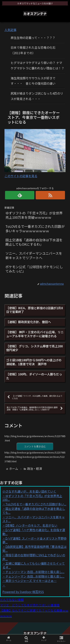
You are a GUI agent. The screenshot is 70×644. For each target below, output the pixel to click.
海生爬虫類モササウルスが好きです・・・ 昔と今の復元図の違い (33, 81)
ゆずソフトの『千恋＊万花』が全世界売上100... (32, 498)
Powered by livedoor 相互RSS (23, 592)
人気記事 (10, 30)
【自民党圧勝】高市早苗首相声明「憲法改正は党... (35, 549)
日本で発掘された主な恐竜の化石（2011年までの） (33, 50)
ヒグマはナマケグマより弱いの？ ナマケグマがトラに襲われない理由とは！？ (37, 65)
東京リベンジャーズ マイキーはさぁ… (31, 581)
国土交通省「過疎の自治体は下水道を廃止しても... (34, 511)
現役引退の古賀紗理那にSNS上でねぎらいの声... (34, 557)
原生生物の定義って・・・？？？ (33, 38)
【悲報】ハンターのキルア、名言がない (31, 525)
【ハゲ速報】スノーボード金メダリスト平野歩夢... (35, 540)
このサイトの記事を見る (21, 176)
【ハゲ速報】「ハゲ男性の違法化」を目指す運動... (34, 532)
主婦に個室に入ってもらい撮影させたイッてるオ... (34, 565)
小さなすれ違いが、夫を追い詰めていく (29, 491)
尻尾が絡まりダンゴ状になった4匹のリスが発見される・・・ (37, 96)
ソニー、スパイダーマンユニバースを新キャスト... (34, 519)
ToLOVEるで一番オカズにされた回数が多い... (36, 504)
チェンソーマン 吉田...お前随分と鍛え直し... (35, 572)
